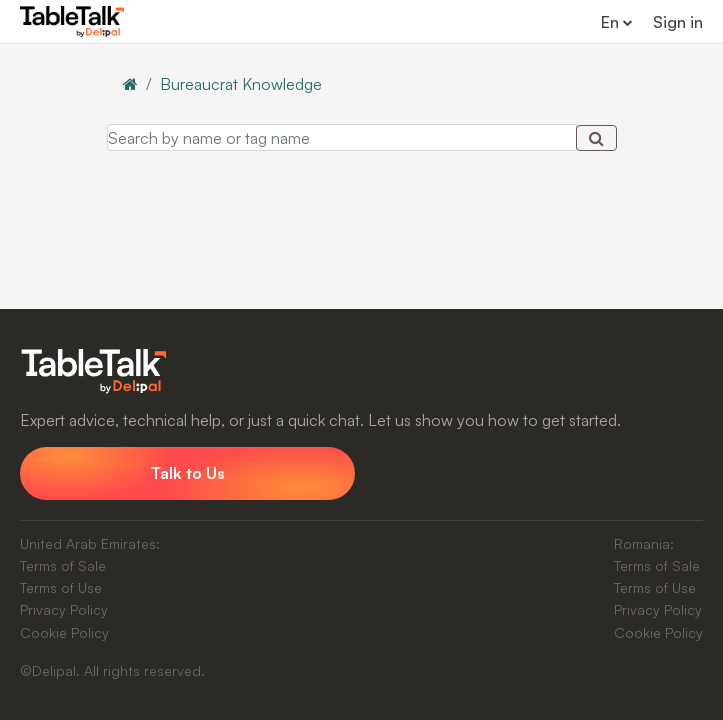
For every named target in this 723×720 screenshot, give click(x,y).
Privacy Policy (64, 609)
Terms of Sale (63, 565)
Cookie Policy (64, 632)
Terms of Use (61, 587)
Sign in (678, 22)
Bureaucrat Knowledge (241, 84)
